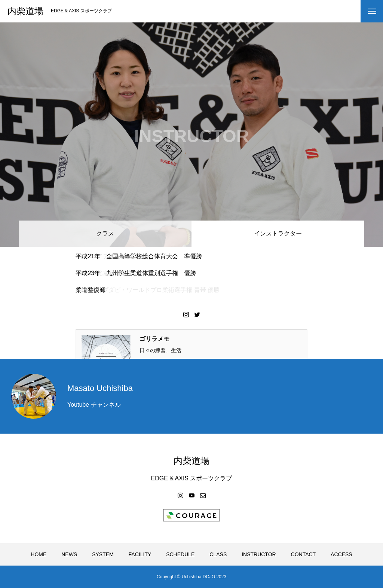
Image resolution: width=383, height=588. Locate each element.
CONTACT (304, 554)
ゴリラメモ (154, 339)
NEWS (69, 554)
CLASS (218, 554)
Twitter (197, 314)
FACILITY (140, 554)
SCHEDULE (180, 554)
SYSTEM (103, 554)
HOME (39, 554)
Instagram (186, 314)
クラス (105, 233)
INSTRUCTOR (259, 554)
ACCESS (341, 554)
